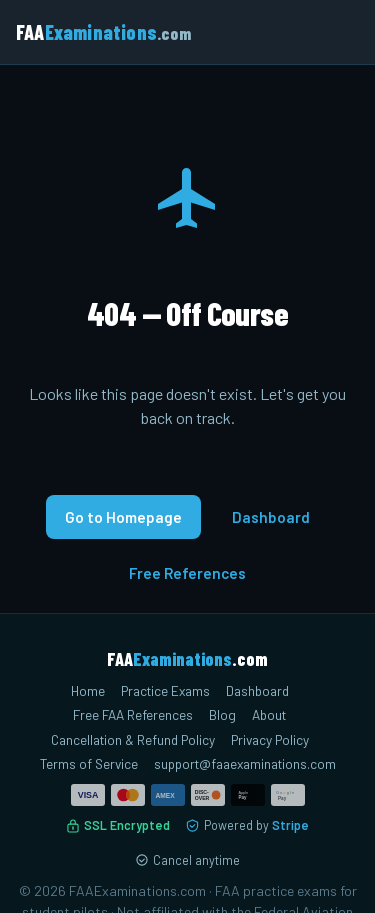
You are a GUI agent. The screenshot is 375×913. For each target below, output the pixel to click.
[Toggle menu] (339, 32)
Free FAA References (133, 714)
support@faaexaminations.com (245, 763)
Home (88, 690)
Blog (222, 714)
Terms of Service (89, 763)
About (269, 714)
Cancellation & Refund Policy (133, 739)
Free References (187, 573)
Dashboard (271, 517)
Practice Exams (165, 690)
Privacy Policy (270, 739)
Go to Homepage (123, 517)
